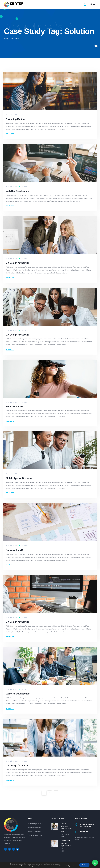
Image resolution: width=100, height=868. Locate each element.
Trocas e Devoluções (35, 835)
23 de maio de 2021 (12, 187)
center (25, 115)
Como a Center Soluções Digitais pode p (66, 843)
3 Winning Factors (16, 119)
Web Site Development (18, 191)
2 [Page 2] (50, 793)
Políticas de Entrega (35, 832)
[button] (95, 863)
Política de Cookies (34, 828)
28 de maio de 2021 (12, 115)
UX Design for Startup (18, 263)
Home (6, 39)
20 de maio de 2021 (12, 761)
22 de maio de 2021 (12, 259)
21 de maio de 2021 (12, 546)
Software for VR (14, 406)
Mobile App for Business (19, 478)
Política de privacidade (35, 824)
